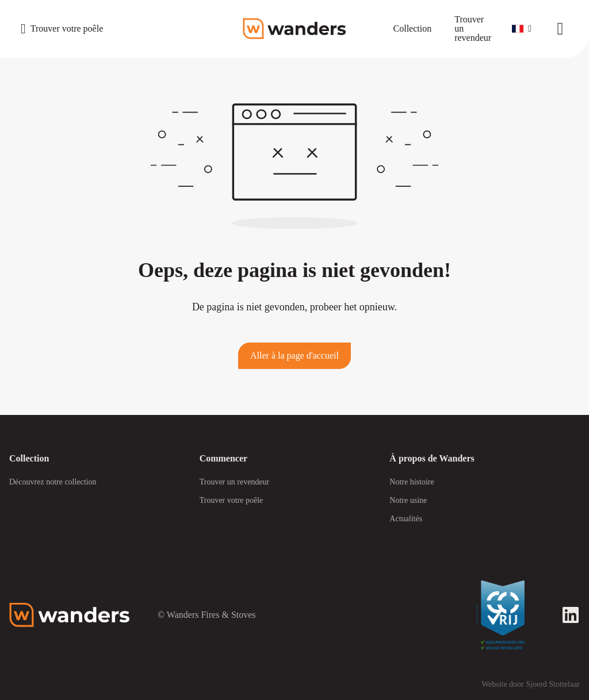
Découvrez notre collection (53, 482)
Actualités (406, 519)
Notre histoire (412, 482)
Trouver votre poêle (232, 500)
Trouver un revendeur (235, 482)
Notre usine (408, 500)
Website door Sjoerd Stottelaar (531, 684)
